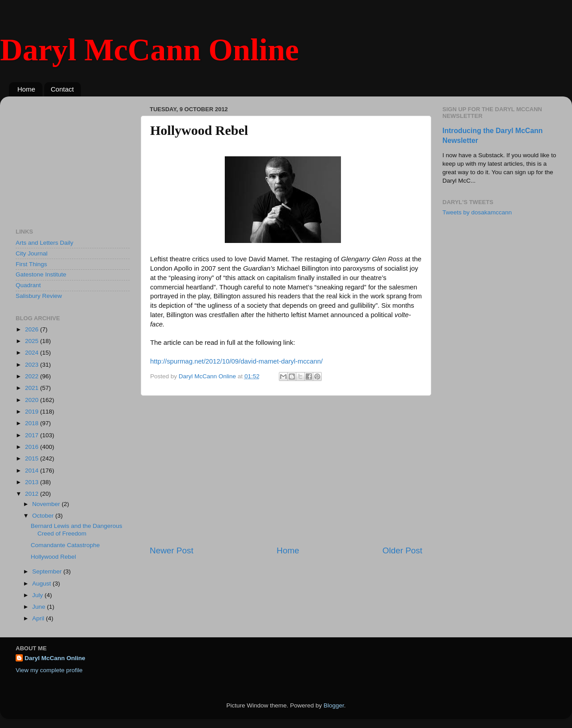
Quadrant (28, 285)
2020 (33, 400)
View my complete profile (49, 670)
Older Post (402, 550)
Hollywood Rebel (53, 557)
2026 (33, 329)
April (39, 618)
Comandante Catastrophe (65, 545)
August (42, 584)
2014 (33, 471)
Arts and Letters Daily (44, 243)
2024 (33, 353)
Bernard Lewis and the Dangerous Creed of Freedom (77, 529)
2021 (33, 388)
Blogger (334, 705)
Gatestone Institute (41, 274)
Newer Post (172, 550)
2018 (33, 423)
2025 (33, 341)
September (48, 571)
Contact (63, 89)
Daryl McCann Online (149, 50)
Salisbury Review (39, 296)
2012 (33, 494)
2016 (33, 447)
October (44, 516)
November (47, 504)
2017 (33, 435)
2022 (33, 376)
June (40, 607)
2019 (33, 412)
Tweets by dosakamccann (477, 212)
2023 (33, 365)
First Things (31, 264)
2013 (33, 482)
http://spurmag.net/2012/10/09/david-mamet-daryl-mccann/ (236, 361)
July (38, 595)
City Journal (32, 253)
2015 (33, 458)
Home (26, 89)
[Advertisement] (286, 470)
